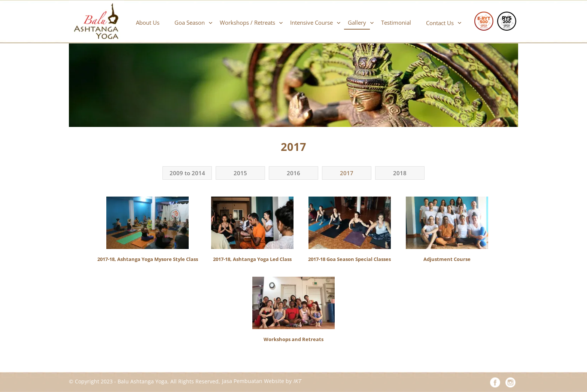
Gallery (357, 22)
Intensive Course (311, 22)
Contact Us (440, 23)
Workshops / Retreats (247, 22)
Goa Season (190, 22)
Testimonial (396, 22)
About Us (148, 22)
